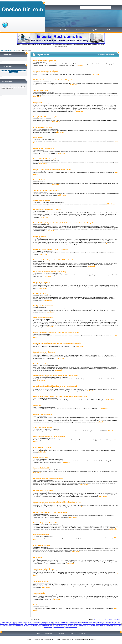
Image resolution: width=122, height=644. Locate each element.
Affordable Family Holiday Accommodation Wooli (49, 436)
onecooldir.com (55, 622)
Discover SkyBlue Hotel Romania (44, 148)
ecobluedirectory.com (97, 625)
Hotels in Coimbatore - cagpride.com (45, 61)
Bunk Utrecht (37, 102)
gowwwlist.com (27, 622)
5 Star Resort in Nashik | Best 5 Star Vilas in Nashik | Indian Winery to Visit (57, 502)
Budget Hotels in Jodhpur (41, 535)
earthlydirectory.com (84, 625)
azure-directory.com (111, 622)
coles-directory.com (116, 624)
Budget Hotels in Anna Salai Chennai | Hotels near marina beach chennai (56, 332)
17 (116, 619)
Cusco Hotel (37, 405)
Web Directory (78, 640)
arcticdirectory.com (87, 622)
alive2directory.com (75, 622)
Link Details (80, 65)
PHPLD (52, 640)
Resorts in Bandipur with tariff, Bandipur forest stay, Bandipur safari (55, 386)
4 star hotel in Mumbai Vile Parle (44, 569)
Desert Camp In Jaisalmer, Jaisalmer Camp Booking (50, 272)
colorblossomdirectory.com (8, 625)
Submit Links (65, 30)
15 (113, 619)
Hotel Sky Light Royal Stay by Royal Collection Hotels (50, 512)
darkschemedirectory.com (23, 625)
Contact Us (82, 633)
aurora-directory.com (99, 622)
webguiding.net (46, 622)
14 (111, 619)
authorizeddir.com (7, 622)
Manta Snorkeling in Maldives (43, 428)
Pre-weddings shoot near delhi (43, 127)
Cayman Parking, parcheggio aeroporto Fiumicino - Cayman (52, 169)
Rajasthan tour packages (41, 364)
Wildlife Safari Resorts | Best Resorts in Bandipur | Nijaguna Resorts (55, 80)
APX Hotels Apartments (41, 90)
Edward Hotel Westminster (42, 282)
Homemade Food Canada (41, 180)
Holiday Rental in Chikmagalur (43, 306)
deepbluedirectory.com (48, 625)
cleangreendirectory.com (102, 624)
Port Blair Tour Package (41, 294)
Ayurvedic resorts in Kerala (42, 201)
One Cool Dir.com (6, 50)
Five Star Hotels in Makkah (42, 545)
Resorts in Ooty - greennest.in (42, 414)
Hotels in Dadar (38, 557)
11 (106, 619)
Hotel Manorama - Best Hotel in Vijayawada (47, 210)
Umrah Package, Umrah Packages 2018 (46, 523)
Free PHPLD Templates (90, 640)
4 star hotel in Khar (39, 593)
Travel (15, 50)
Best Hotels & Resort (40, 236)
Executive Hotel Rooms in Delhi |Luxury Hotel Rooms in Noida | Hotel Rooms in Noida (60, 396)
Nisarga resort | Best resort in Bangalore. (46, 190)
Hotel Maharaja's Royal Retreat (43, 490)
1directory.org (64, 622)
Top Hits (95, 30)
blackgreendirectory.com (31, 624)
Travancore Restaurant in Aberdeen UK (46, 71)
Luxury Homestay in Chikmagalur (44, 352)
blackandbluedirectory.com (16, 624)
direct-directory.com (72, 625)
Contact (107, 30)
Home (51, 30)
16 (114, 619)
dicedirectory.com (60, 625)
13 (109, 619)
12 (108, 619)
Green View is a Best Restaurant (43, 318)
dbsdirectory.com (36, 625)
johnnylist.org (36, 622)
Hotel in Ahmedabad (40, 605)
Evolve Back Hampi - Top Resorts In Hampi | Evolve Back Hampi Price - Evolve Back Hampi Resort (65, 223)
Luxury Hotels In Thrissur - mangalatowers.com (48, 117)
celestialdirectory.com (89, 624)
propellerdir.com (17, 622)
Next (118, 619)
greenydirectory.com (58, 627)
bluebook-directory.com (46, 624)
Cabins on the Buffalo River (42, 468)
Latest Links (80, 30)
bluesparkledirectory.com (60, 624)
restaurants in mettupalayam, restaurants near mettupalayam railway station (57, 343)
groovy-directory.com (71, 627)
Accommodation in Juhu (41, 581)
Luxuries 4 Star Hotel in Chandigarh (45, 159)
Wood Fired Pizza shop (40, 458)
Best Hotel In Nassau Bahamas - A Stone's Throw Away (50, 249)
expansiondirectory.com (110, 625)
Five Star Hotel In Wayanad (42, 447)
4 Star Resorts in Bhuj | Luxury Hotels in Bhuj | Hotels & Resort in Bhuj (56, 376)
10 (104, 619)
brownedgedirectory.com (75, 624)
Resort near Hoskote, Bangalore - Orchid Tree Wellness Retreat (53, 260)
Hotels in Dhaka (38, 138)
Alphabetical (110, 54)
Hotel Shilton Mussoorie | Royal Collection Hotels (49, 478)
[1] (94, 619)
